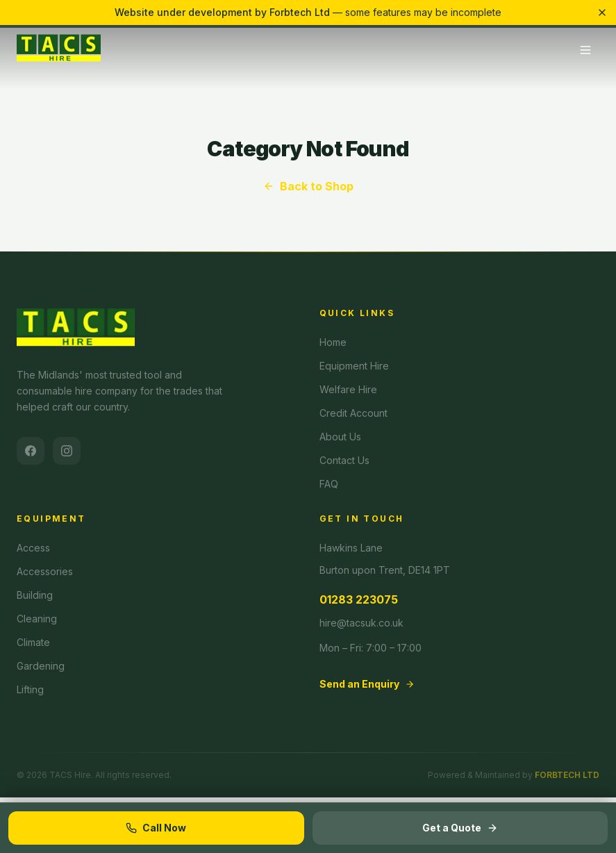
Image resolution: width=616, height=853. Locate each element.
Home (333, 342)
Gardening (41, 666)
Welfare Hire (348, 389)
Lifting (30, 689)
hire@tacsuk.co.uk (361, 623)
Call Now (156, 828)
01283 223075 (359, 599)
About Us (340, 437)
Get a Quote (460, 828)
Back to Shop (308, 186)
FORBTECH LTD (567, 775)
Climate (33, 642)
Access (33, 548)
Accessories (45, 571)
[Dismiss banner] (602, 13)
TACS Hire (70, 775)
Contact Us (344, 460)
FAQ (329, 484)
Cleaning (37, 619)
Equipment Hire (354, 366)
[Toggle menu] (585, 50)
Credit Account (353, 413)
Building (35, 595)
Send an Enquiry (367, 684)
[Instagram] (67, 451)
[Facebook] (31, 451)
